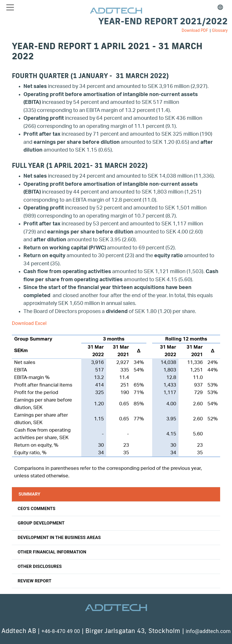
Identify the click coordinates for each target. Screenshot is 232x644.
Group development (41, 523)
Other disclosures (40, 566)
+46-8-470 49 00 (61, 631)
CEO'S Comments (36, 509)
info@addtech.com (208, 631)
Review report (35, 581)
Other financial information (52, 552)
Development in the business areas (59, 538)
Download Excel (29, 323)
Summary (30, 494)
